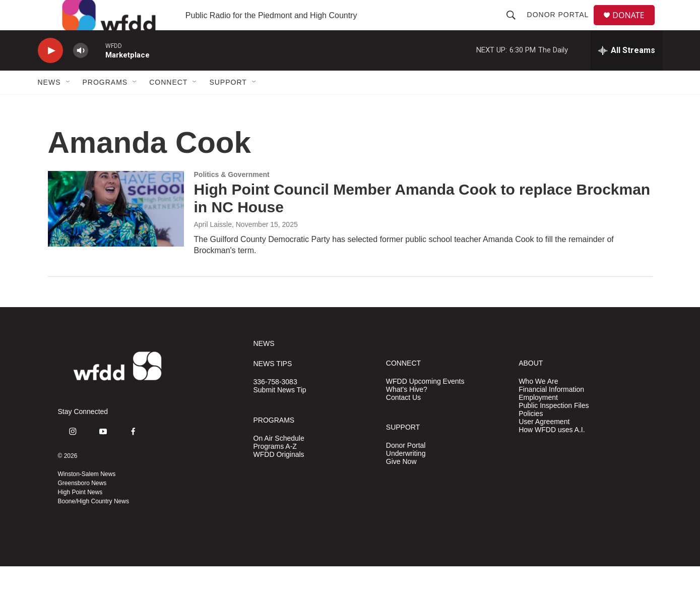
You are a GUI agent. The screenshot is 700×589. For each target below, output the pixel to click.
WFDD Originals (279, 477)
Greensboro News (82, 506)
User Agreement (544, 445)
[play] (50, 73)
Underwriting (406, 476)
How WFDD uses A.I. (552, 453)
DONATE (634, 26)
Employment (538, 420)
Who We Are (538, 404)
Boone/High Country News (93, 524)
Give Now (401, 484)
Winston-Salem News (87, 497)
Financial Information (551, 412)
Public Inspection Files (554, 428)
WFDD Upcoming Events (425, 404)
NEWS (264, 366)
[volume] (81, 73)
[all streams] (627, 73)
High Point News (80, 515)
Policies (531, 436)
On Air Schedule (279, 461)
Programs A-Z (275, 469)
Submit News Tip (280, 413)
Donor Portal (562, 26)
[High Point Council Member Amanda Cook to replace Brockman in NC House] (116, 231)
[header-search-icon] (515, 26)
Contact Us (403, 420)
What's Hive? (407, 412)
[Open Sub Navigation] (69, 105)
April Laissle (213, 247)
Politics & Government (232, 197)
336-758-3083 (275, 405)
